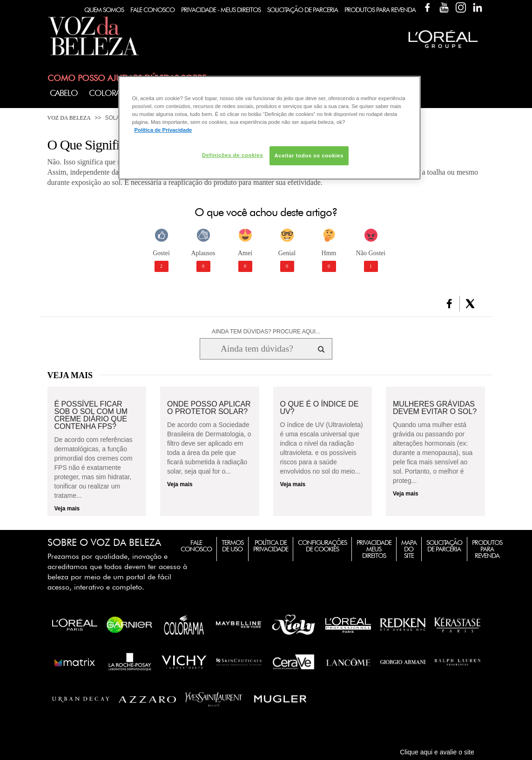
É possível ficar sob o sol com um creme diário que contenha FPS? (91, 415)
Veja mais (67, 509)
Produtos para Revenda (487, 549)
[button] (449, 304)
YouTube (444, 7)
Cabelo (64, 93)
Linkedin (478, 7)
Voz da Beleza (69, 118)
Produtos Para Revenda (380, 10)
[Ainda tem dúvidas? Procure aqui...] (257, 349)
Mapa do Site (409, 549)
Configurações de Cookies (322, 546)
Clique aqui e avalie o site (437, 752)
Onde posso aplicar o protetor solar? (209, 408)
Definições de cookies (232, 155)
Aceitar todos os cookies (309, 156)
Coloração (113, 93)
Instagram (461, 7)
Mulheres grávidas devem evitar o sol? (435, 408)
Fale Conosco (152, 10)
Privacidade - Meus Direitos (221, 10)
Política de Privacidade (271, 546)
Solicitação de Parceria (303, 10)
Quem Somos (104, 10)
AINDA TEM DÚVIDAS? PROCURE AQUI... (266, 332)
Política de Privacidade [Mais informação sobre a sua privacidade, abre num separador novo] (163, 130)
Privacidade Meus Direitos (374, 549)
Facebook (427, 7)
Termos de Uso (232, 546)
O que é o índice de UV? (320, 408)
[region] (269, 128)
